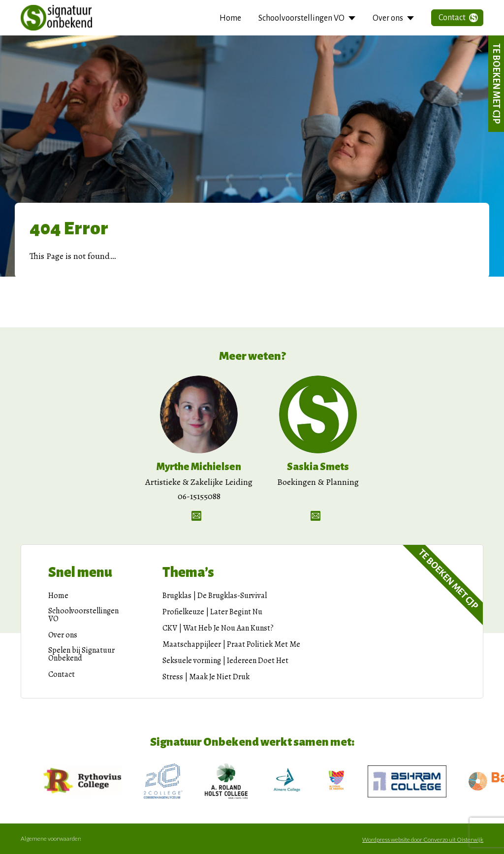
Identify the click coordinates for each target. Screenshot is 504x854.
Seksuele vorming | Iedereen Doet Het (225, 661)
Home (230, 18)
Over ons (388, 18)
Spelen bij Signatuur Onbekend (81, 654)
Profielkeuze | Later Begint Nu (212, 612)
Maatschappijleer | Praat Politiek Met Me (231, 644)
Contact (452, 18)
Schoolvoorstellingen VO (301, 18)
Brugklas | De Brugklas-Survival (215, 596)
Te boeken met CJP (496, 84)
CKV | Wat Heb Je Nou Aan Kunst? (218, 628)
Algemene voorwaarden (51, 839)
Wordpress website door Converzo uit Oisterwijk (423, 840)
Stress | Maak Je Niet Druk (206, 677)
